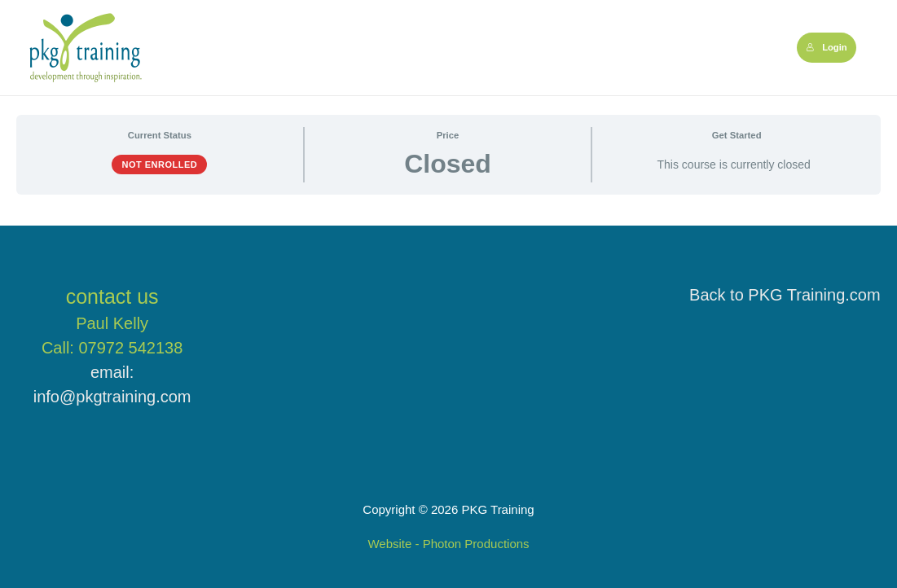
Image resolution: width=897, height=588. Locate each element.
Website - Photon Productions (448, 544)
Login (827, 47)
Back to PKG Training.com (785, 295)
